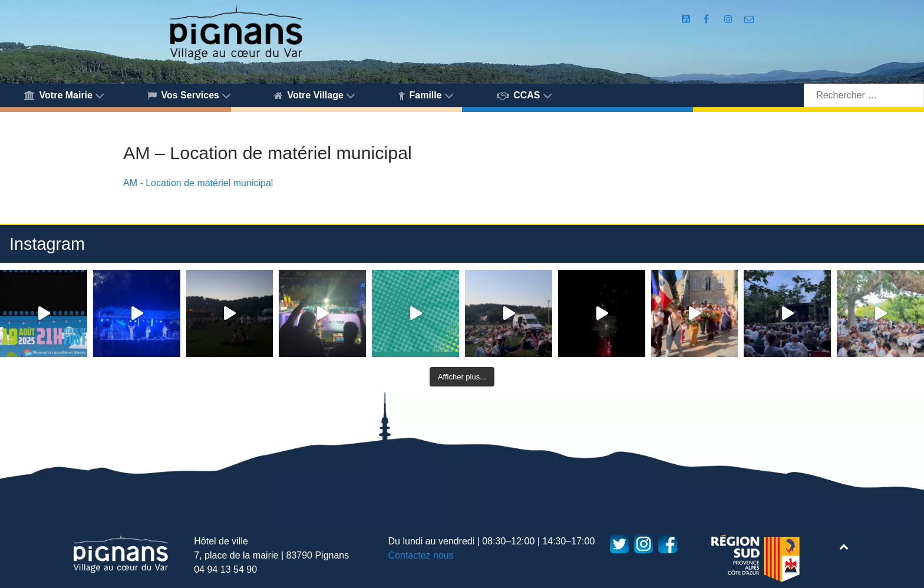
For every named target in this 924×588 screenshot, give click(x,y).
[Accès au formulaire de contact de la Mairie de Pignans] (749, 19)
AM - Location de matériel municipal (198, 183)
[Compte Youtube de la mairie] (687, 19)
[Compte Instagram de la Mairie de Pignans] (730, 19)
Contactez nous (421, 555)
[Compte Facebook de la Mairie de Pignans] (707, 19)
